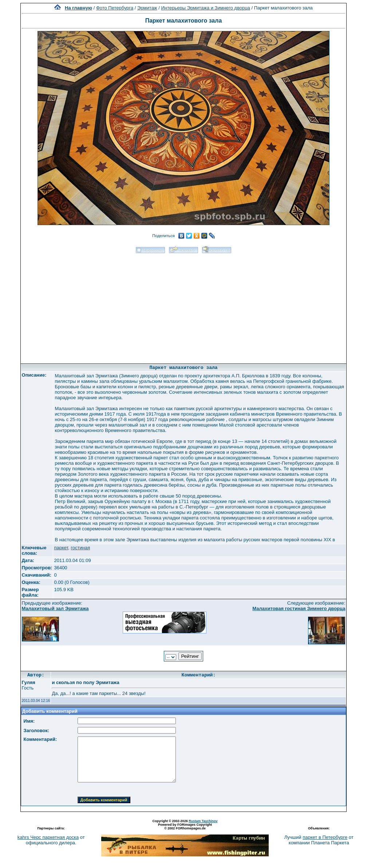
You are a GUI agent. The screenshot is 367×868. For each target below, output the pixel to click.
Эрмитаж (147, 8)
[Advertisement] (183, 306)
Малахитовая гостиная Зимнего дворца (299, 608)
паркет (61, 548)
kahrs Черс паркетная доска (48, 837)
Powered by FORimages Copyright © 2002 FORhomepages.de (185, 826)
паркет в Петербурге (325, 837)
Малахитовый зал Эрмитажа (55, 608)
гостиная (80, 548)
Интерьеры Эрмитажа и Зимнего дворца (205, 8)
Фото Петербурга (115, 8)
